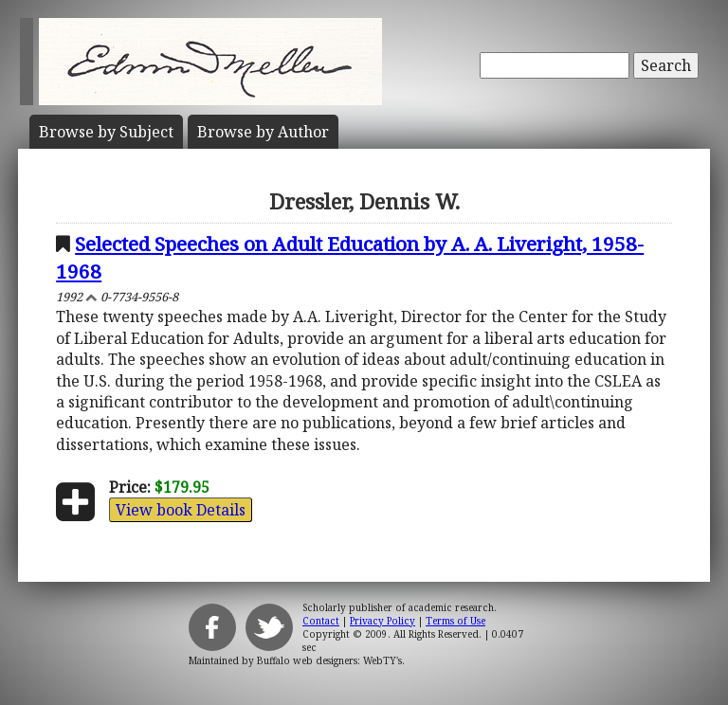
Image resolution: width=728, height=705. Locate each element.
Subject (106, 132)
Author (263, 132)
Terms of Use (455, 621)
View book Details (181, 510)
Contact (321, 621)
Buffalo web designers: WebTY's (329, 660)
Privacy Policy (382, 621)
